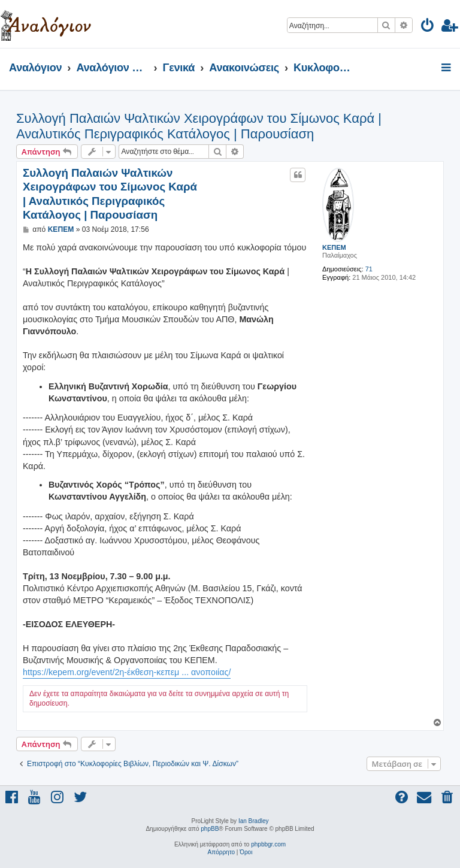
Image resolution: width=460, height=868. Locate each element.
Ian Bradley (254, 821)
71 (369, 269)
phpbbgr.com (268, 844)
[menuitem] (428, 27)
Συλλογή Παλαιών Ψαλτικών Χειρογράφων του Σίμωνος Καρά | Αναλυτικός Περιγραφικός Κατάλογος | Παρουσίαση (199, 126)
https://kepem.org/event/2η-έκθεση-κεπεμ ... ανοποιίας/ (127, 672)
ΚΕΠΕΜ (334, 247)
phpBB (210, 829)
